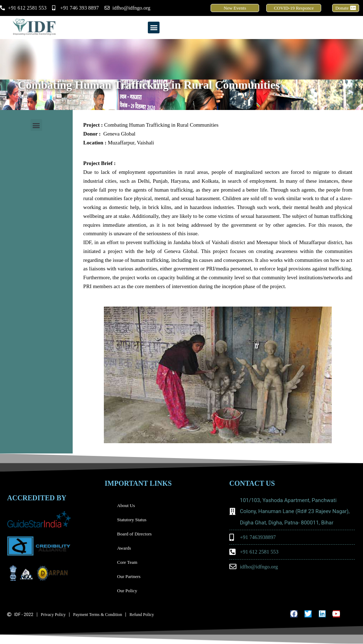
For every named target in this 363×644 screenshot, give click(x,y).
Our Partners (129, 576)
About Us (126, 505)
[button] (154, 27)
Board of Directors (134, 534)
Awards (124, 548)
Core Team (129, 562)
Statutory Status (132, 520)
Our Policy (127, 591)
